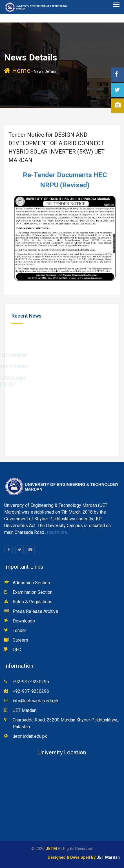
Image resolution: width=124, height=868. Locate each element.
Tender (19, 630)
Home (17, 71)
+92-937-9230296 (31, 691)
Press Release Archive (35, 611)
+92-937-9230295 (31, 682)
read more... (58, 532)
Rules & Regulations (33, 602)
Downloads (24, 621)
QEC (17, 650)
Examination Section (33, 592)
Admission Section (31, 583)
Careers (20, 640)
